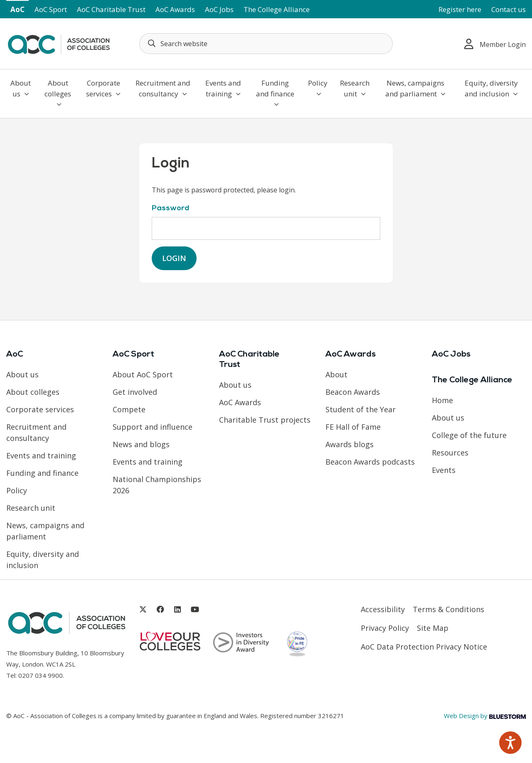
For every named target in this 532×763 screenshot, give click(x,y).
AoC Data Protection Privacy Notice (424, 647)
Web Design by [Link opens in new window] (485, 716)
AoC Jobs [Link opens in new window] (219, 9)
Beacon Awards (353, 392)
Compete (129, 409)
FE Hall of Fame (353, 427)
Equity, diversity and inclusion (491, 88)
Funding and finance (275, 93)
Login (174, 258)
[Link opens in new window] (143, 609)
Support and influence (153, 427)
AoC (17, 9)
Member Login (495, 44)
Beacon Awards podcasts (370, 462)
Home (442, 400)
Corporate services (103, 88)
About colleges (58, 93)
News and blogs (141, 444)
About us (21, 88)
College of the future (469, 435)
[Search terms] (266, 44)
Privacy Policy (385, 628)
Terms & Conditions (448, 609)
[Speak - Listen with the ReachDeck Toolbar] (510, 743)
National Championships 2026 (157, 485)
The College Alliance (277, 9)
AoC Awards (175, 9)
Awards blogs (350, 444)
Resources (450, 453)
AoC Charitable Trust (111, 9)
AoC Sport (51, 9)
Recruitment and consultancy (163, 88)
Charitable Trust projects (265, 420)
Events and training (223, 88)
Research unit (355, 88)
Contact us (509, 9)
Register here (460, 9)
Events (444, 470)
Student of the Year (361, 409)
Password (170, 208)
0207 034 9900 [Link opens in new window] (41, 675)
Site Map (433, 628)
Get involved (135, 392)
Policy (318, 88)
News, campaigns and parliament (415, 88)
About (336, 374)
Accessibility (383, 609)
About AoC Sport (143, 374)
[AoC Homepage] (59, 43)
